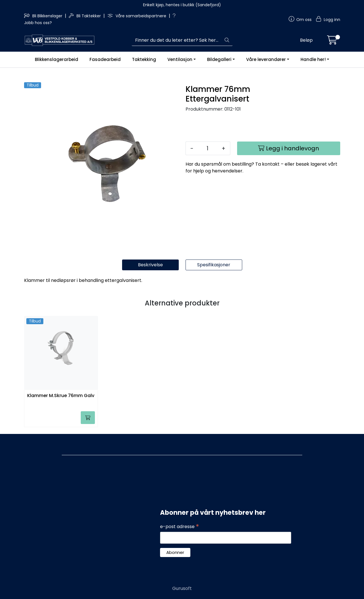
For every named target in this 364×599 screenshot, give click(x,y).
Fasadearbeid (105, 59)
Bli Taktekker (85, 16)
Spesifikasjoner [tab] (214, 265)
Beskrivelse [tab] (150, 265)
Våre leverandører (266, 59)
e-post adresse (180, 527)
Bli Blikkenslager (44, 16)
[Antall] (207, 148)
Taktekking (144, 59)
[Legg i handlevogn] (289, 148)
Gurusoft (182, 588)
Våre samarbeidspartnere (137, 16)
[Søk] (177, 40)
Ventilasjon (180, 59)
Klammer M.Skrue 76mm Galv (61, 396)
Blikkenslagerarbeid (57, 59)
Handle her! (313, 59)
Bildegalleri (219, 59)
